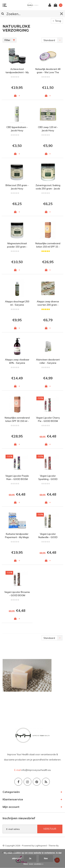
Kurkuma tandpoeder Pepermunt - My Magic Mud (17, 536)
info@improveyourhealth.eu (36, 770)
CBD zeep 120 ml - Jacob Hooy (48, 129)
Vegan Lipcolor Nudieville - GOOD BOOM (48, 536)
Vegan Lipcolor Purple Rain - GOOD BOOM (17, 477)
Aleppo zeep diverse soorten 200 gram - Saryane (48, 303)
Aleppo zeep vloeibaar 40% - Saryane (17, 361)
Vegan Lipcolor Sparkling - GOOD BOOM (48, 478)
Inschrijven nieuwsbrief (19, 818)
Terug (57, 21)
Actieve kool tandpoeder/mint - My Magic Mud (17, 71)
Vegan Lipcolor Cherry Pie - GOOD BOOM (48, 419)
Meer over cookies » (33, 864)
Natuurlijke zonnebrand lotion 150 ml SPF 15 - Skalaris (48, 245)
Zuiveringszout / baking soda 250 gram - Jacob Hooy (48, 187)
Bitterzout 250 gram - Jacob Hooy (17, 187)
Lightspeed (41, 846)
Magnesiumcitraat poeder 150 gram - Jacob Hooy (17, 245)
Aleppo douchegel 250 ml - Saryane (17, 303)
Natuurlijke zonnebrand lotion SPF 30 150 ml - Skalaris (17, 419)
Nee (46, 858)
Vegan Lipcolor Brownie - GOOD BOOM (17, 594)
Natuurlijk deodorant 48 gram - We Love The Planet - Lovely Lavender (48, 71)
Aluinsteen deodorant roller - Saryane (48, 361)
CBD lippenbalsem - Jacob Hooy (17, 129)
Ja (30, 858)
